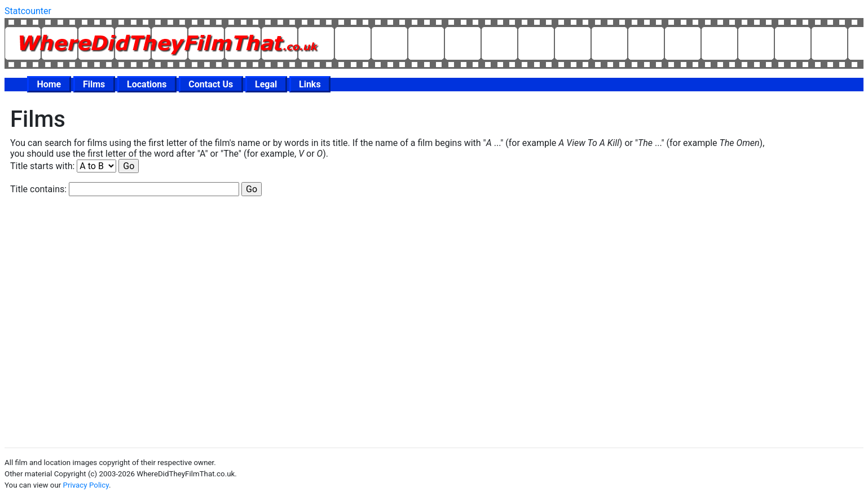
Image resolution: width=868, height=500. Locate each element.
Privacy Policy (86, 485)
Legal (266, 84)
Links (310, 84)
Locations (147, 84)
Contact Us (211, 84)
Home (49, 84)
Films (94, 84)
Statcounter (28, 11)
